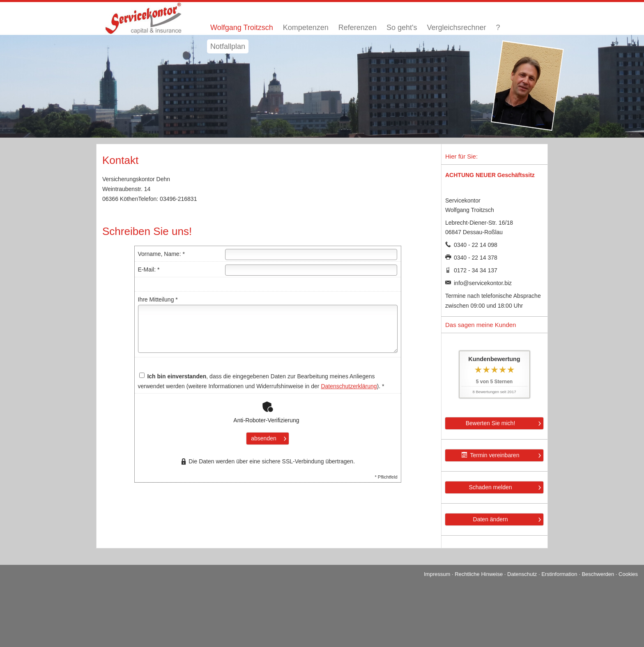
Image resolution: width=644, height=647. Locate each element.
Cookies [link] (628, 574)
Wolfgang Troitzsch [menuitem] (242, 28)
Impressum (437, 574)
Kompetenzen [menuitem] (306, 28)
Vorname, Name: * (161, 254)
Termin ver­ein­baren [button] (491, 455)
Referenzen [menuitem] (358, 28)
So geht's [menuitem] (402, 28)
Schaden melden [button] (490, 487)
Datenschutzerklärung (349, 386)
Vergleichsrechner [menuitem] (456, 28)
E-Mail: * (149, 269)
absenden (264, 438)
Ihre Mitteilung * (158, 299)
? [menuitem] (498, 28)
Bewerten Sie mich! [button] (491, 423)
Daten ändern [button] (491, 519)
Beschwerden (598, 574)
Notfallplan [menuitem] (228, 46)
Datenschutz (522, 574)
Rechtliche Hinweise (479, 574)
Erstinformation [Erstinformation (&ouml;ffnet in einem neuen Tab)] (559, 574)
